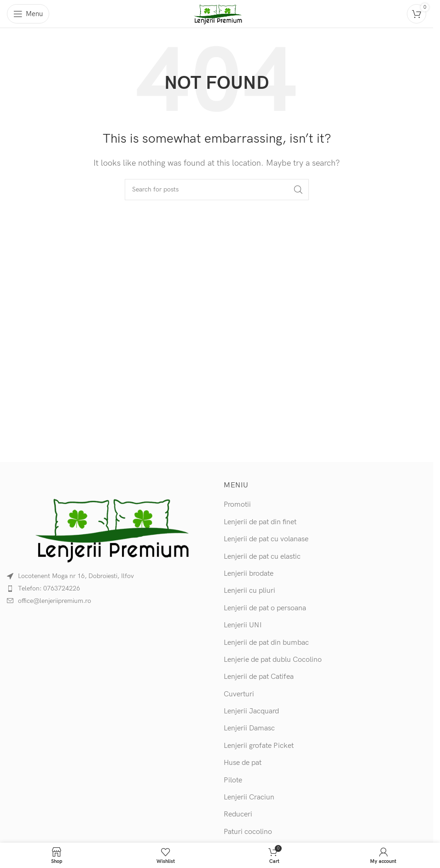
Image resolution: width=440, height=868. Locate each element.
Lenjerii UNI (243, 625)
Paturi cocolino (248, 832)
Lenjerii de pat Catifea (259, 677)
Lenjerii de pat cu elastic (262, 557)
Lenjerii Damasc (249, 728)
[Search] (217, 190)
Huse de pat (243, 763)
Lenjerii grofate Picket (259, 746)
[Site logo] (217, 14)
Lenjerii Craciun (249, 797)
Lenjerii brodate (249, 574)
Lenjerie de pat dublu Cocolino (273, 660)
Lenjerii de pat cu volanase (266, 539)
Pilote (233, 780)
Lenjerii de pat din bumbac (266, 643)
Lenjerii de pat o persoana (265, 608)
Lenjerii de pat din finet (260, 522)
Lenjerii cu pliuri (249, 591)
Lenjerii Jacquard (251, 711)
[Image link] (108, 528)
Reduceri (238, 814)
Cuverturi (239, 694)
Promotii (237, 505)
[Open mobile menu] (28, 14)
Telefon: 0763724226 (49, 588)
